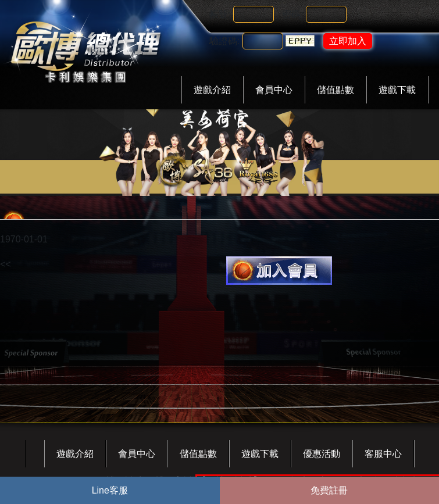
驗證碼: (224, 41)
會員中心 (274, 90)
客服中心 (383, 454)
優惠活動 (322, 454)
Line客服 (110, 490)
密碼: (292, 14)
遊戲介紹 (212, 90)
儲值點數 (336, 90)
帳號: (220, 14)
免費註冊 (329, 490)
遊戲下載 (397, 90)
